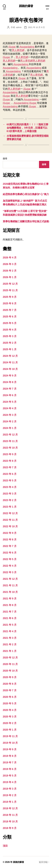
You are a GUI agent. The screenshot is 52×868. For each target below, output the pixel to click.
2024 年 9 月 (10, 376)
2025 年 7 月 (10, 310)
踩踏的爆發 (26, 6)
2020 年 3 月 (10, 717)
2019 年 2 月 (10, 795)
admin (19, 27)
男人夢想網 (18, 50)
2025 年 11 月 (10, 290)
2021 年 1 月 (10, 651)
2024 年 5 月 (10, 402)
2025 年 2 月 (10, 343)
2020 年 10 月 (10, 671)
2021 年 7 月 (10, 612)
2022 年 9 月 (10, 533)
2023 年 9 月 (10, 454)
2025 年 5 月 (10, 323)
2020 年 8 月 (10, 684)
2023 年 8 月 (10, 461)
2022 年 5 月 (10, 559)
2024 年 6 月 (10, 395)
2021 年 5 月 (10, 625)
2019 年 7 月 (10, 763)
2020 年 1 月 (10, 730)
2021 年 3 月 (10, 638)
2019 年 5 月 (10, 776)
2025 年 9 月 (10, 297)
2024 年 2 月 (10, 422)
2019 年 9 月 (10, 749)
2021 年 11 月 (10, 585)
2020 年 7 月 (10, 690)
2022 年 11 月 (10, 520)
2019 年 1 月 (10, 802)
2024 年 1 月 (10, 428)
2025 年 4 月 (10, 330)
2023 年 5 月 (10, 481)
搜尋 (5, 159)
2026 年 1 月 (10, 277)
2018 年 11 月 (10, 815)
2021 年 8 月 (10, 605)
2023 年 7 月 (10, 467)
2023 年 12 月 (10, 435)
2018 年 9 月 (10, 828)
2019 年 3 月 (10, 789)
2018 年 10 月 (10, 822)
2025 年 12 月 (10, 284)
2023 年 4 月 (10, 487)
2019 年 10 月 (10, 743)
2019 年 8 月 (10, 756)
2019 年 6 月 (10, 769)
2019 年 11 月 (10, 736)
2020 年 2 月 (10, 723)
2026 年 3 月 (10, 264)
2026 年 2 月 (10, 271)
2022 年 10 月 (10, 526)
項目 (5, 846)
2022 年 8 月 (10, 540)
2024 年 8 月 (10, 382)
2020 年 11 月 (10, 664)
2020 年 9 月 (10, 677)
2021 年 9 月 (10, 599)
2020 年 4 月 (10, 710)
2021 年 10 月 (10, 592)
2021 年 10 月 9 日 (36, 27)
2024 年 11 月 (10, 362)
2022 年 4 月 (10, 566)
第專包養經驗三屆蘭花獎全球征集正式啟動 (26, 221)
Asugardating (27, 47)
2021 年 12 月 (10, 579)
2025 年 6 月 (10, 317)
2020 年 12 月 (10, 658)
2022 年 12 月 (10, 513)
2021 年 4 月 (10, 631)
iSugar (12, 47)
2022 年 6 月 (10, 553)
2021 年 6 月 (10, 618)
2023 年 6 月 (10, 474)
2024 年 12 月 (10, 356)
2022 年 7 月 (10, 546)
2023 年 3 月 (10, 494)
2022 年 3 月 (10, 572)
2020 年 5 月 (10, 703)
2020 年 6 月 (10, 697)
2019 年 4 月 (10, 782)
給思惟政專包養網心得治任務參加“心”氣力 (26, 194)
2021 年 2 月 (10, 644)
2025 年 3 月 (10, 336)
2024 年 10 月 (10, 369)
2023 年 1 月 (10, 507)
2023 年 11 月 (10, 441)
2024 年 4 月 (10, 408)
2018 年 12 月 (10, 808)
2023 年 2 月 (10, 500)
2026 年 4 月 (10, 258)
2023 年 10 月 (10, 448)
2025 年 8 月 (10, 303)
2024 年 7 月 (10, 389)
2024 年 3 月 (10, 415)
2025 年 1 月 (10, 349)
